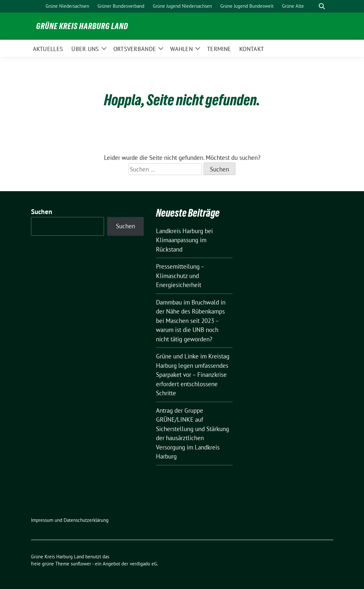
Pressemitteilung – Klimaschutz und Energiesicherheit (180, 276)
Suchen (42, 212)
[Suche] (313, 6)
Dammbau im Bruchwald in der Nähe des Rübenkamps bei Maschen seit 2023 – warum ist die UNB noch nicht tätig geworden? (191, 321)
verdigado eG (143, 564)
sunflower (81, 564)
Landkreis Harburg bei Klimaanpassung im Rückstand (184, 240)
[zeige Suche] (322, 6)
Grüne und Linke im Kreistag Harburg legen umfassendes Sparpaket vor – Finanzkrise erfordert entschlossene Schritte (193, 375)
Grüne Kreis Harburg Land (82, 26)
